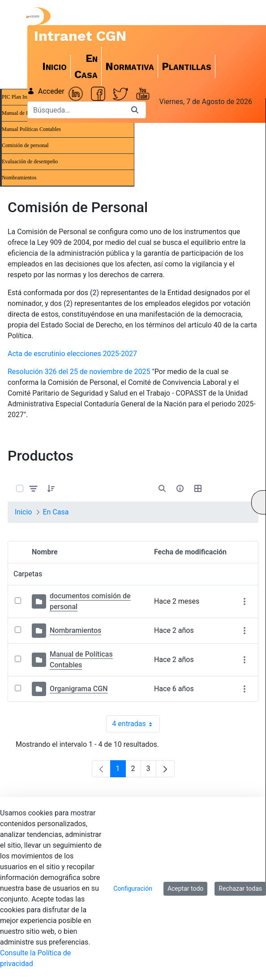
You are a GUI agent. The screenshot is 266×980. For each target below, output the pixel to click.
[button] (51, 488)
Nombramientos (19, 178)
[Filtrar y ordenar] (34, 488)
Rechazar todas (240, 889)
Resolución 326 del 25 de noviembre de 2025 (79, 372)
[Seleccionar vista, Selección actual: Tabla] (198, 488)
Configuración (133, 889)
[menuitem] (55, 66)
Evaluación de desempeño (30, 161)
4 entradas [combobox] (136, 724)
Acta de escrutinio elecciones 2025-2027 (72, 354)
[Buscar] (76, 110)
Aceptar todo (185, 889)
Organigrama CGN (79, 689)
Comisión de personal (25, 145)
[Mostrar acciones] (244, 602)
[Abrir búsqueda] (162, 488)
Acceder (46, 91)
